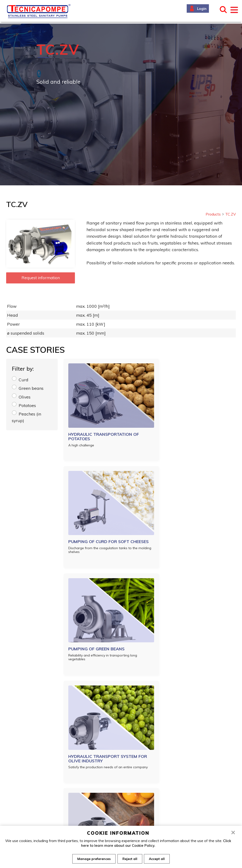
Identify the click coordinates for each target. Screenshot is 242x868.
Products (215, 214)
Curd (24, 380)
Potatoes (27, 405)
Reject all (130, 859)
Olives (25, 397)
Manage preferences (93, 859)
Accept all (158, 859)
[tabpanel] (121, 104)
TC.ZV (231, 214)
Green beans (31, 388)
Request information (41, 278)
